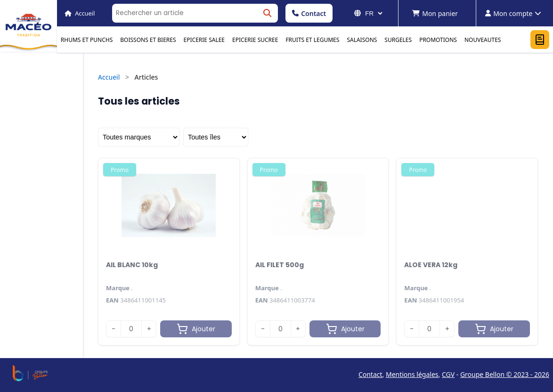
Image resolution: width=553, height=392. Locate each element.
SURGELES (398, 40)
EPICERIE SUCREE (255, 40)
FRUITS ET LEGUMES (312, 40)
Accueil (109, 77)
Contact (309, 13)
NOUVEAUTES (483, 40)
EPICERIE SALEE (204, 40)
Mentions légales (412, 374)
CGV (448, 374)
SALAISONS (362, 40)
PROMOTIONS (438, 40)
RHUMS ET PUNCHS (87, 40)
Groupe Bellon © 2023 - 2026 (505, 374)
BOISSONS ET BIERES (148, 40)
